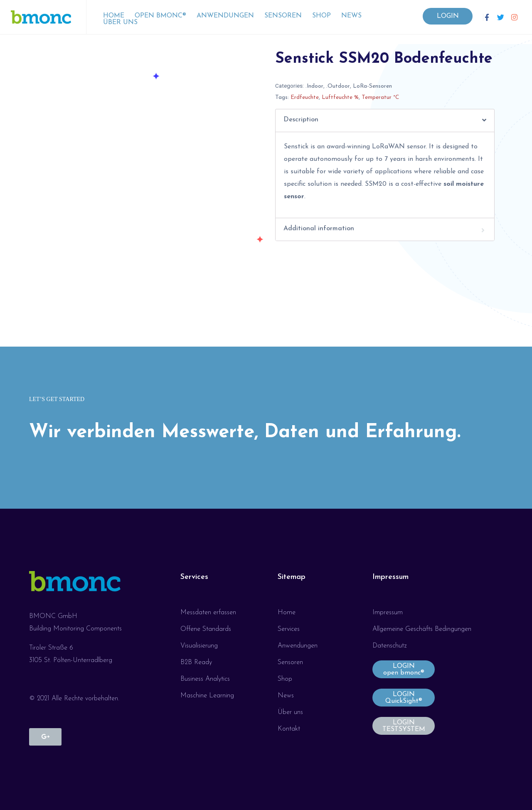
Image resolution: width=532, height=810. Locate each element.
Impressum (390, 577)
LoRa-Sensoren (372, 86)
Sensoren (283, 16)
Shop (321, 16)
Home (114, 16)
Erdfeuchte (305, 97)
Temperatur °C (380, 97)
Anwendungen (225, 16)
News (351, 16)
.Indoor (314, 86)
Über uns (120, 22)
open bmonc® (160, 16)
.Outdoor (338, 86)
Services (194, 577)
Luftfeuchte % (340, 97)
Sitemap (292, 577)
